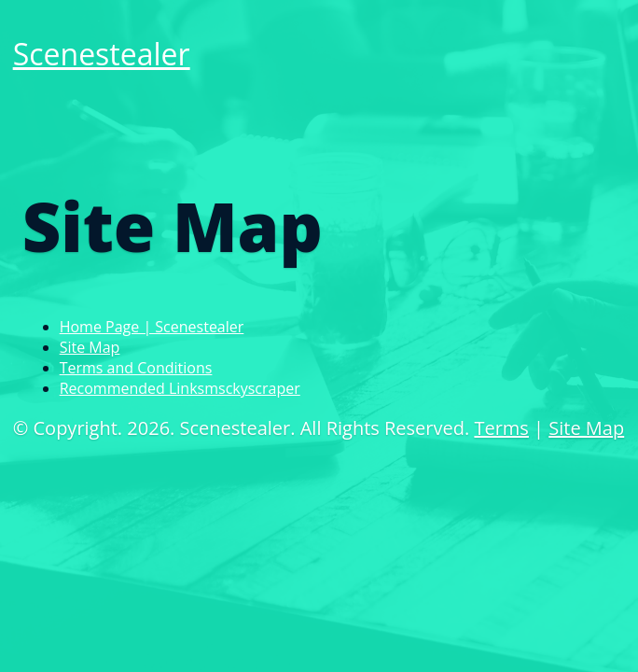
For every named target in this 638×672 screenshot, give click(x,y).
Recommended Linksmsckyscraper (180, 388)
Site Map (90, 347)
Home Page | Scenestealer (152, 327)
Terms (501, 428)
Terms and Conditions (136, 368)
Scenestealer (102, 54)
